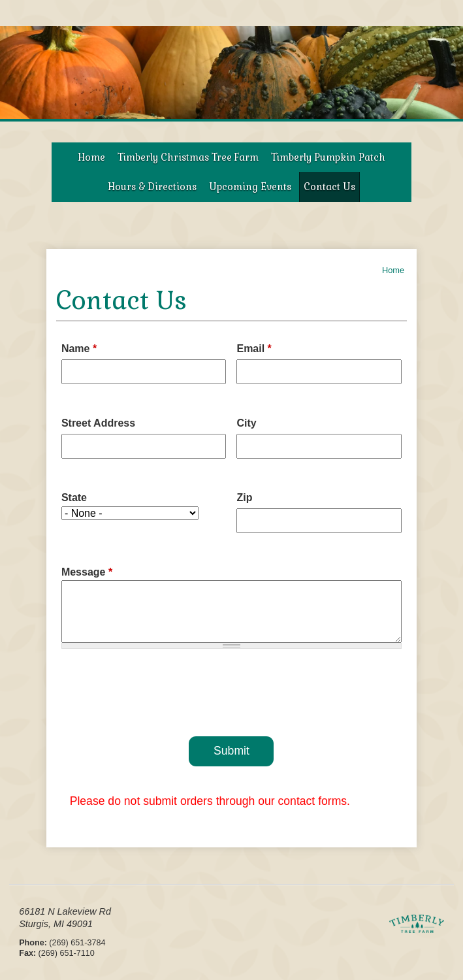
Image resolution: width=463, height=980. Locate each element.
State (74, 498)
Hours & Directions (152, 187)
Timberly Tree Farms (416, 932)
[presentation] (231, 690)
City (246, 423)
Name (79, 349)
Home (91, 157)
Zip (244, 498)
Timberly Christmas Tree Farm (188, 157)
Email (254, 349)
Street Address (98, 423)
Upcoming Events (250, 187)
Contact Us (329, 187)
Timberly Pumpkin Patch (328, 157)
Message (87, 572)
